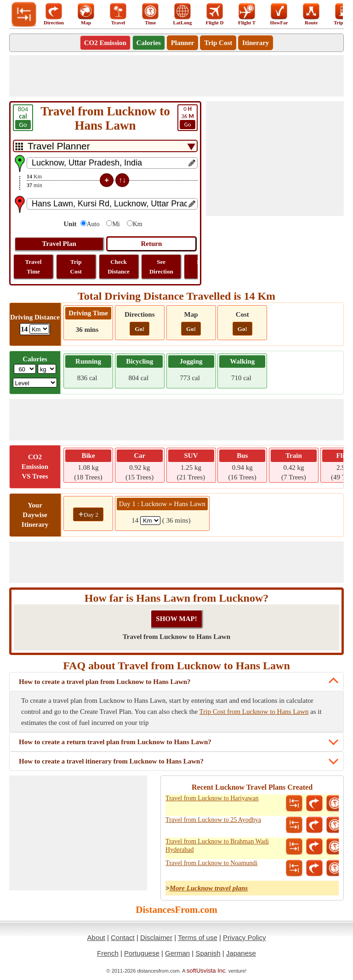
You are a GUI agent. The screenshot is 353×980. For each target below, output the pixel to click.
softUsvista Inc (206, 971)
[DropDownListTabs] (105, 146)
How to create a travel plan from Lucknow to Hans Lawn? (105, 682)
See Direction (161, 267)
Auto (93, 224)
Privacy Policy (244, 937)
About (96, 937)
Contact (123, 937)
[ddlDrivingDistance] (39, 329)
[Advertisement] (176, 76)
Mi (116, 224)
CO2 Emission (105, 43)
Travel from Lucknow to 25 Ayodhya (213, 820)
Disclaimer (156, 937)
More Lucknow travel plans (209, 888)
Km (138, 224)
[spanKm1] (150, 521)
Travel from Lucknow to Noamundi (211, 863)
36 (188, 117)
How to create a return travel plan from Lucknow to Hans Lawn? (115, 742)
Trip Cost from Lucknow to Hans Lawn (254, 712)
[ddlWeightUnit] (47, 369)
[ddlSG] (35, 383)
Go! (139, 329)
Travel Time (34, 267)
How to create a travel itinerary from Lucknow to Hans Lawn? (111, 761)
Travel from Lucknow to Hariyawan (212, 798)
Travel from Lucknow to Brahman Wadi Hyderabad (217, 846)
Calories (149, 43)
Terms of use (198, 937)
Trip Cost (218, 43)
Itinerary (256, 43)
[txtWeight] (25, 369)
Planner (183, 43)
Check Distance (119, 267)
